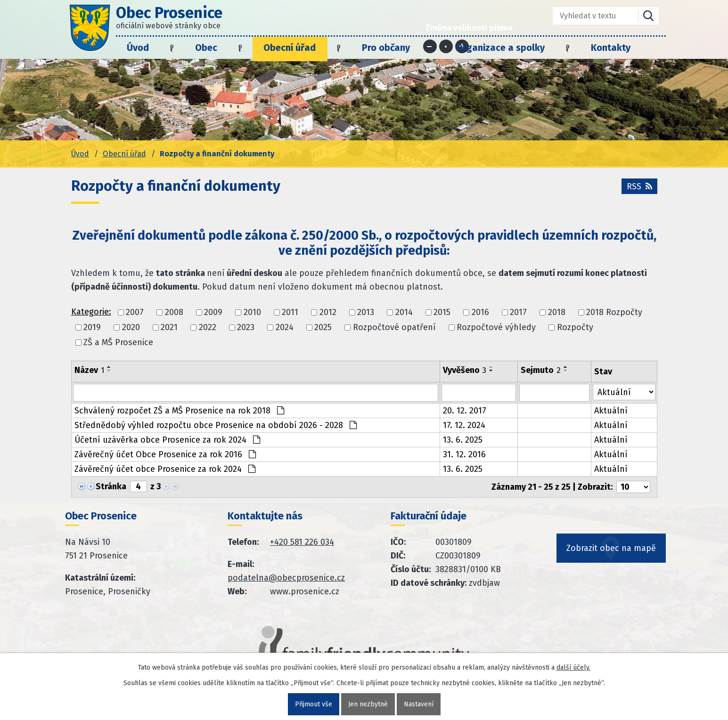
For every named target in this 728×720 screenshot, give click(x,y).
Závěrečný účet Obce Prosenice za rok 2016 (165, 454)
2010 (252, 312)
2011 (290, 312)
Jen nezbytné (368, 704)
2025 (323, 327)
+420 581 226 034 (302, 542)
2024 (285, 327)
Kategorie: (91, 312)
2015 (442, 312)
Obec (206, 48)
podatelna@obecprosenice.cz (286, 578)
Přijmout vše (314, 704)
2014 (404, 312)
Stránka (111, 486)
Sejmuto (541, 370)
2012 (328, 312)
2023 (246, 327)
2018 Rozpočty (614, 312)
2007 (135, 312)
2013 (366, 312)
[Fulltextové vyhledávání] (589, 16)
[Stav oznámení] (624, 392)
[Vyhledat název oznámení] (256, 393)
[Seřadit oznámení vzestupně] (109, 367)
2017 (518, 312)
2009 (213, 312)
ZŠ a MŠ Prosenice (118, 343)
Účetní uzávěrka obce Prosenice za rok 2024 (167, 440)
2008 (174, 312)
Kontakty (611, 48)
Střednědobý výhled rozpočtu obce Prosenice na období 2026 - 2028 (216, 425)
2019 (92, 327)
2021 (169, 327)
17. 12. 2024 (464, 425)
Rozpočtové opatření (394, 327)
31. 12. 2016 (464, 454)
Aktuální (611, 411)
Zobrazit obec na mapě (611, 548)
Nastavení (419, 704)
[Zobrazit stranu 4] (139, 486)
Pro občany (386, 48)
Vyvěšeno (465, 370)
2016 (480, 312)
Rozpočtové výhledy (496, 327)
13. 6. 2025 (463, 440)
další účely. (573, 667)
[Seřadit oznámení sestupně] (109, 371)
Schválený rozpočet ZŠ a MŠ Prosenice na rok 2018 (179, 411)
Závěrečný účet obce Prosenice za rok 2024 (165, 469)
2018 (557, 312)
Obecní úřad (290, 48)
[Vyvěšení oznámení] (479, 393)
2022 (208, 327)
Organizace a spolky (500, 48)
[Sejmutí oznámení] (554, 393)
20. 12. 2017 (465, 411)
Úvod (138, 48)
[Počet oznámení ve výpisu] (633, 487)
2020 (131, 327)
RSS (639, 186)
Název (89, 370)
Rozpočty (575, 327)
